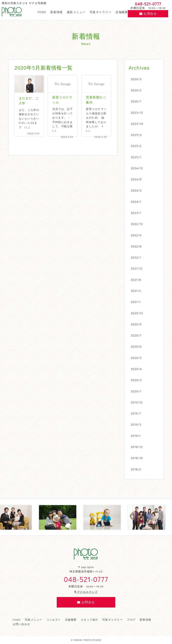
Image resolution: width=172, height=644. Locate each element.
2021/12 (137, 268)
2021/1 (136, 302)
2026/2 (136, 90)
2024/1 (136, 202)
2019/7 (136, 413)
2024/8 (136, 179)
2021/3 (136, 291)
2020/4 (136, 369)
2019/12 (137, 402)
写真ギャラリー (101, 12)
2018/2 (136, 469)
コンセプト (54, 620)
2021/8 (136, 280)
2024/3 (136, 190)
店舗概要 (122, 12)
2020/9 (136, 324)
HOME (42, 12)
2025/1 (136, 157)
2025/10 (137, 124)
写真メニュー (34, 620)
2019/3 (136, 424)
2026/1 (136, 101)
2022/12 (137, 224)
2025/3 (136, 135)
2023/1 (136, 213)
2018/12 (137, 447)
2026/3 (136, 79)
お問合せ (148, 14)
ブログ (131, 620)
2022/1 (136, 257)
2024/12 (137, 168)
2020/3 (136, 380)
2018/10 (137, 458)
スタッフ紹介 (90, 620)
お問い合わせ (21, 624)
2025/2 (136, 146)
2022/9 (136, 235)
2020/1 (136, 391)
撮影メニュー (76, 12)
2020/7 (136, 335)
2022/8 (136, 246)
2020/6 (136, 346)
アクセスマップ (86, 592)
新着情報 (57, 12)
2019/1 (136, 436)
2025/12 (137, 113)
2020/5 (136, 358)
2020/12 (137, 313)
